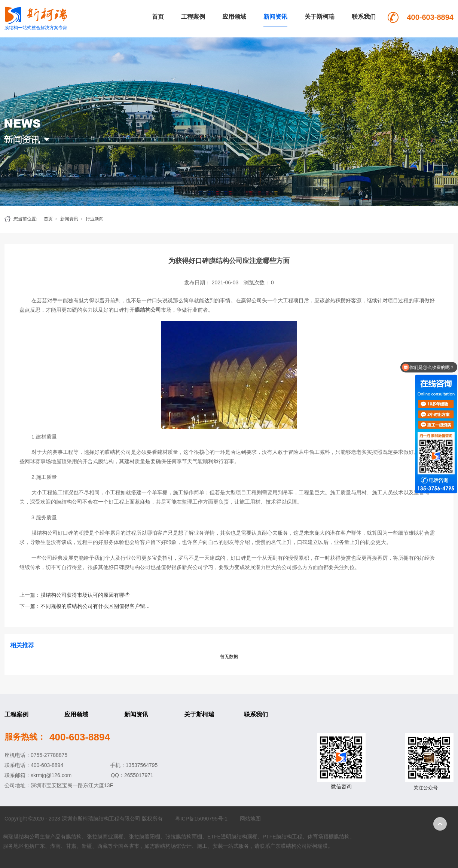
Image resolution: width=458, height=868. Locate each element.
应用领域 (234, 17)
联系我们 (364, 17)
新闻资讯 (275, 17)
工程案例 (193, 17)
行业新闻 (95, 219)
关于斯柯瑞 (320, 17)
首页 (158, 17)
